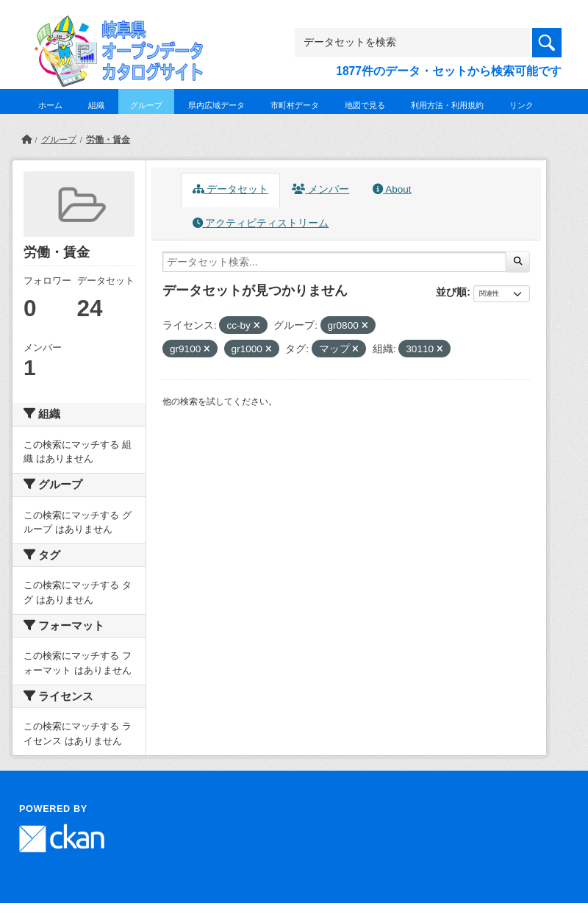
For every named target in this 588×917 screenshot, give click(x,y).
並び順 (451, 292)
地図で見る (365, 105)
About (392, 189)
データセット (231, 189)
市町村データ (295, 105)
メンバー (320, 189)
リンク (521, 105)
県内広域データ (216, 105)
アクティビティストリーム (261, 223)
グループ (146, 105)
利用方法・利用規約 (447, 105)
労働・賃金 (108, 140)
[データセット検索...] (334, 262)
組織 (96, 105)
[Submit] (518, 262)
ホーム (50, 105)
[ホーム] (26, 140)
